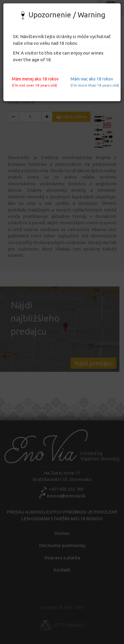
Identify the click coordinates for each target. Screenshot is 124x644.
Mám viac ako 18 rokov (93, 82)
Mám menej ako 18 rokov (35, 82)
